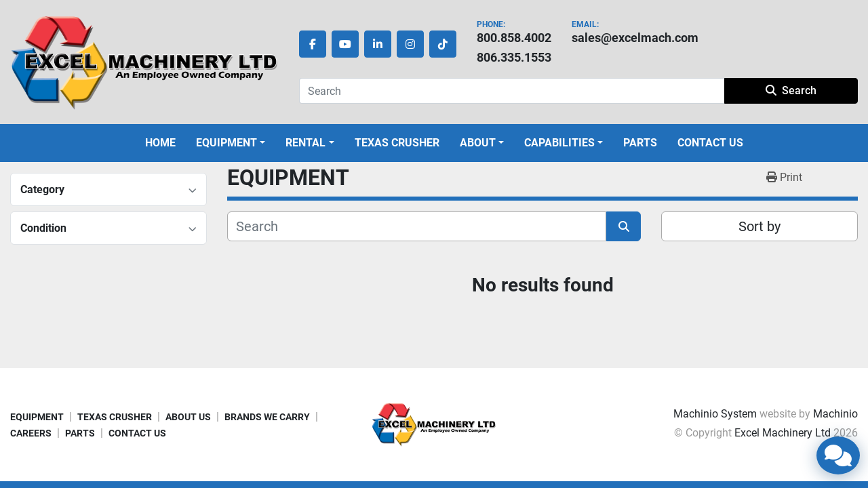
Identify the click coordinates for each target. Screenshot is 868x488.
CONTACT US (710, 143)
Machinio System (715, 414)
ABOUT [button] (478, 143)
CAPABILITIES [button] (559, 143)
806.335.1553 (514, 57)
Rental (305, 143)
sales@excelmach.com (635, 38)
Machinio (835, 414)
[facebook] (313, 44)
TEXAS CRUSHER (397, 143)
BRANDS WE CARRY (267, 417)
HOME (160, 143)
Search (791, 90)
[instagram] (410, 44)
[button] (231, 143)
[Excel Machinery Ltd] (434, 424)
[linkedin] (378, 44)
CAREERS (31, 433)
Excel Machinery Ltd (783, 433)
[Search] (512, 91)
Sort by (759, 226)
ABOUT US (188, 417)
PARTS (640, 143)
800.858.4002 (514, 38)
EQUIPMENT (226, 143)
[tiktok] (443, 44)
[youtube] (345, 44)
